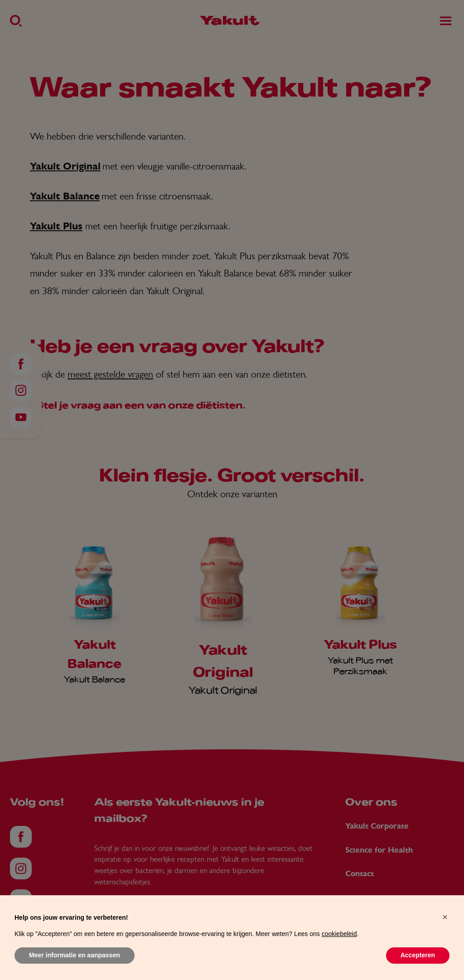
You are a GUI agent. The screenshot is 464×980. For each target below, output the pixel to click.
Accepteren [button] (418, 955)
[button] (445, 917)
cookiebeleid (339, 934)
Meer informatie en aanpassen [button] (75, 955)
